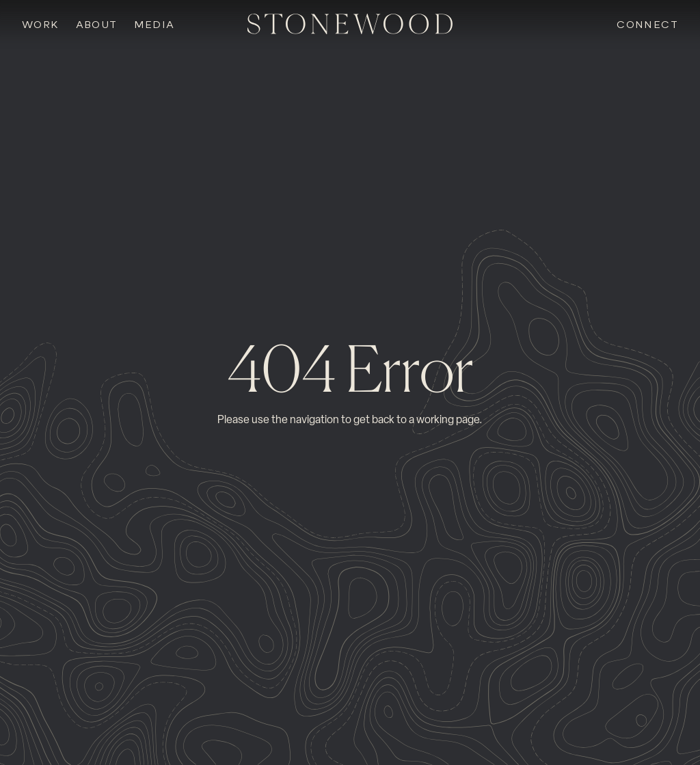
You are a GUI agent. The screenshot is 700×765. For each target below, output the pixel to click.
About (97, 25)
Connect (647, 25)
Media (154, 25)
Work (41, 25)
